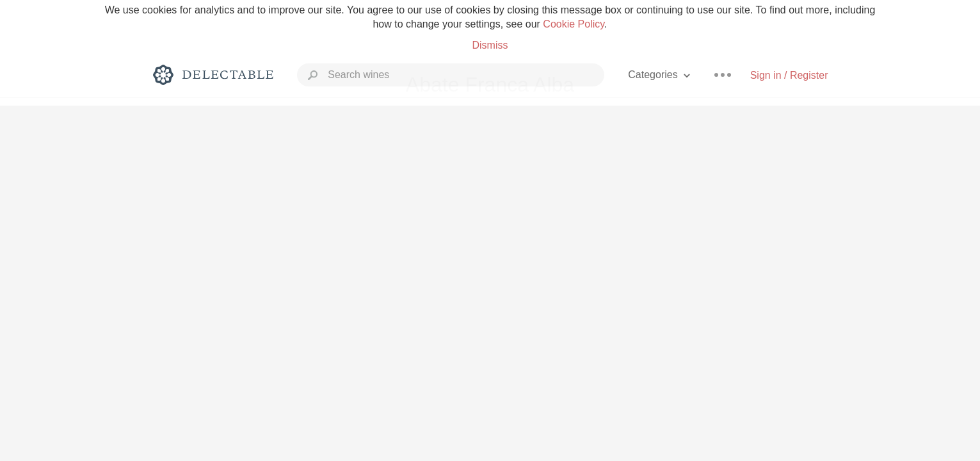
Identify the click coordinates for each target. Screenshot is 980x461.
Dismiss (490, 45)
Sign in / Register (789, 75)
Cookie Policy (574, 24)
